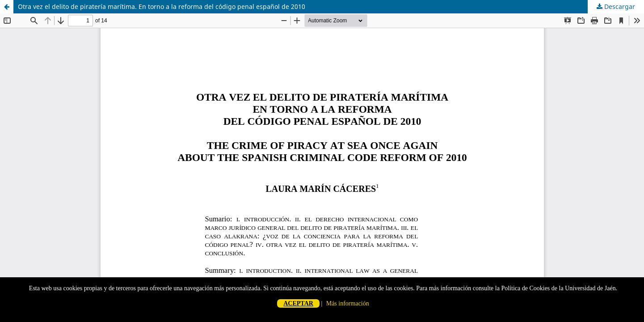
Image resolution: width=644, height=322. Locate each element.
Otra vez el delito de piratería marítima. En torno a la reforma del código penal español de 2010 (162, 6)
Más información (348, 303)
